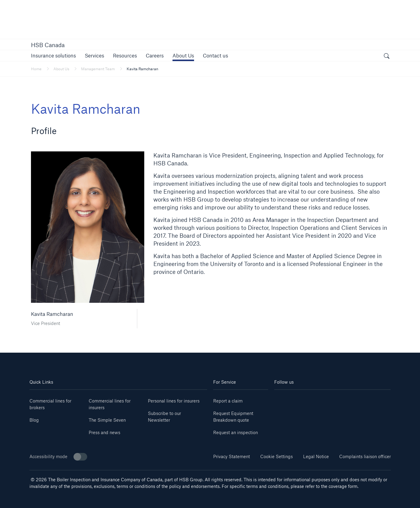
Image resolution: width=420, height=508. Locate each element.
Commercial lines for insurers (110, 404)
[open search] (387, 57)
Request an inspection (236, 432)
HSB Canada (48, 45)
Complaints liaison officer (365, 456)
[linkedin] (284, 399)
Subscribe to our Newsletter (164, 417)
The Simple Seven (107, 420)
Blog (34, 420)
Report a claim (228, 401)
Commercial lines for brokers (50, 404)
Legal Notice (316, 456)
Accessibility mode (58, 457)
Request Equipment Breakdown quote (233, 417)
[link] (155, 55)
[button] (53, 55)
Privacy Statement (232, 456)
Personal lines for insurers (174, 401)
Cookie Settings (277, 456)
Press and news (104, 432)
